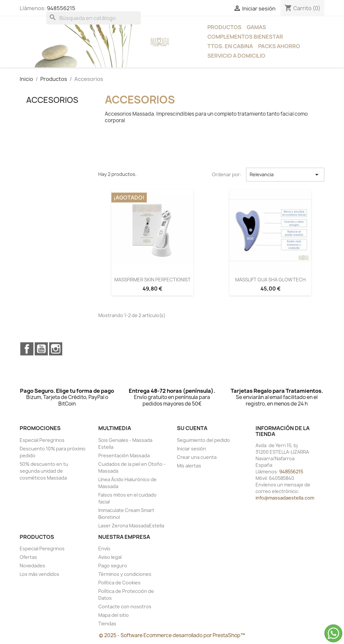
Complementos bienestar (245, 37)
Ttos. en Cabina (230, 46)
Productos (224, 27)
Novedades (32, 566)
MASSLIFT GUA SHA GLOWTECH (270, 280)
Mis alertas (189, 466)
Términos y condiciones (125, 574)
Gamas (256, 27)
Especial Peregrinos (42, 440)
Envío (104, 549)
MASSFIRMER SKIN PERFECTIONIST (153, 280)
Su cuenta (192, 428)
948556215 (61, 8)
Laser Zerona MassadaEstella (131, 526)
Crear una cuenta (197, 457)
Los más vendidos (39, 574)
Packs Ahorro (279, 46)
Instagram (56, 349)
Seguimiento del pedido (203, 440)
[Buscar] (94, 18)
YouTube (41, 349)
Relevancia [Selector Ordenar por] (285, 175)
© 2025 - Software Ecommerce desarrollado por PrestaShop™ (172, 635)
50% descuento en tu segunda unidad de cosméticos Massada (44, 471)
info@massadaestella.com (285, 498)
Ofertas (28, 557)
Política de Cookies (119, 583)
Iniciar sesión (191, 449)
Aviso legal (110, 557)
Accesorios (52, 100)
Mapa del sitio (114, 615)
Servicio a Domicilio (236, 56)
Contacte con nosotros (125, 606)
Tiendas (107, 624)
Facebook (27, 349)
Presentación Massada (124, 455)
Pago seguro (113, 566)
